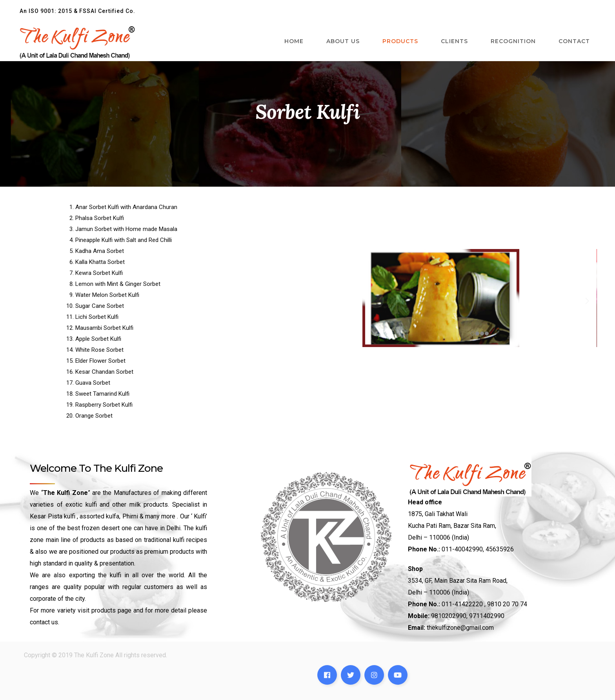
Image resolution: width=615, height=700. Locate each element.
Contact (574, 41)
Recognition (513, 41)
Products (400, 41)
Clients (454, 41)
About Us (343, 41)
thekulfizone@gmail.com (460, 628)
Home (294, 41)
